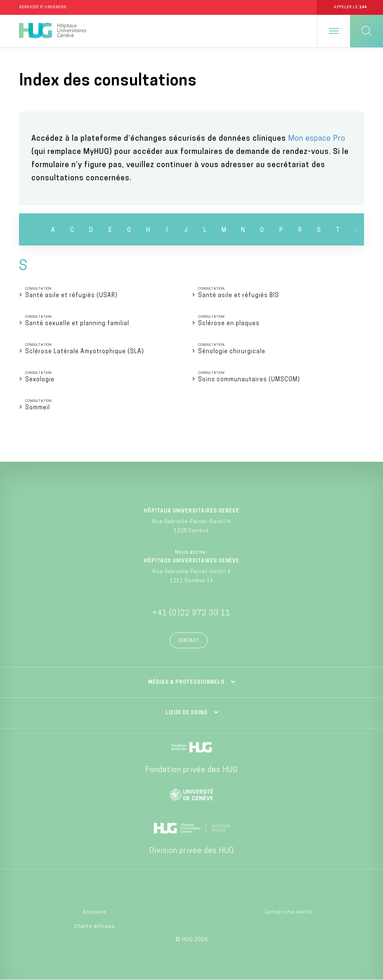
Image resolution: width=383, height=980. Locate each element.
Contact (189, 641)
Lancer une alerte (289, 912)
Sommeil (38, 408)
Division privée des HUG (191, 851)
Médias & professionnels (186, 682)
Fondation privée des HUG (191, 770)
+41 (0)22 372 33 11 (191, 613)
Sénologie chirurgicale (232, 352)
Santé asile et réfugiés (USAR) (71, 296)
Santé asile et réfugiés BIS (239, 296)
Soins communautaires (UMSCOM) (249, 380)
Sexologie (40, 380)
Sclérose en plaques (229, 324)
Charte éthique (95, 927)
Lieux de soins (187, 713)
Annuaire (95, 912)
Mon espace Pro (317, 139)
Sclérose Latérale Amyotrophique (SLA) (85, 352)
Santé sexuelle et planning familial (77, 324)
